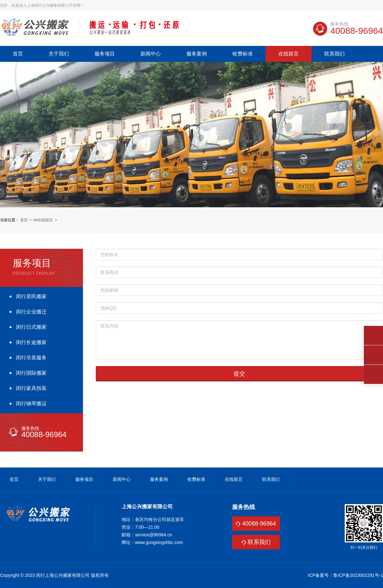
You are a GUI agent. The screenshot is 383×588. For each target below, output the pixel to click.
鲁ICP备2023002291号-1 (358, 575)
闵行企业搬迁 (31, 312)
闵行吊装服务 (31, 358)
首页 (18, 54)
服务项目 (105, 54)
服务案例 (197, 54)
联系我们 (334, 54)
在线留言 (289, 54)
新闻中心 (151, 54)
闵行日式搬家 (31, 327)
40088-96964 (259, 524)
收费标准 (243, 54)
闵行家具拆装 (31, 388)
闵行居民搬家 (31, 296)
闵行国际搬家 (31, 373)
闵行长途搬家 (31, 342)
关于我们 (59, 54)
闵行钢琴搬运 (31, 404)
